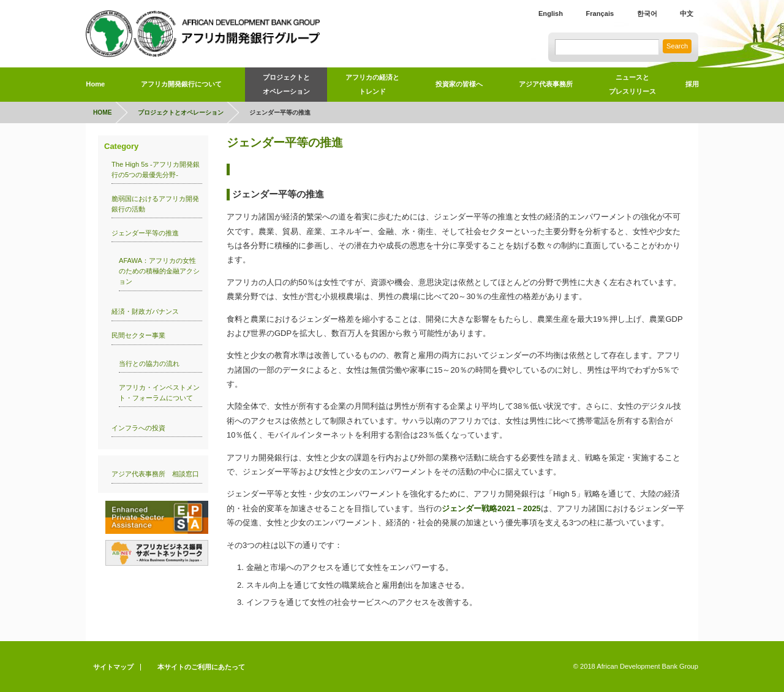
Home (95, 84)
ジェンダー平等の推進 (145, 233)
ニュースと (633, 86)
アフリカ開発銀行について (181, 84)
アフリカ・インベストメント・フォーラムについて (159, 393)
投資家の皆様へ (459, 84)
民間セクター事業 (138, 335)
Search (677, 46)
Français (600, 13)
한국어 (647, 13)
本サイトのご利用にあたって (201, 667)
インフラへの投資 (138, 428)
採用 (692, 84)
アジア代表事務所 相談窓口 (155, 474)
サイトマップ (113, 667)
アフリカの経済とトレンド (372, 84)
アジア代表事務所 (546, 84)
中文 (687, 13)
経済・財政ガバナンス (145, 311)
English (551, 13)
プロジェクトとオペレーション (286, 84)
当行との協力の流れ (149, 363)
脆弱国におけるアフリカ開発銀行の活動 (155, 204)
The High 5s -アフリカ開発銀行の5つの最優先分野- (156, 169)
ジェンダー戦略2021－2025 (491, 508)
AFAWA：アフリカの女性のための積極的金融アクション (159, 271)
